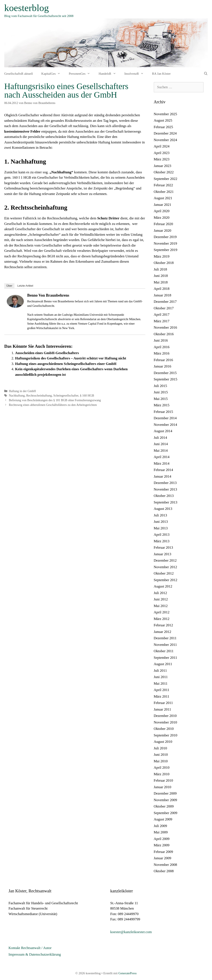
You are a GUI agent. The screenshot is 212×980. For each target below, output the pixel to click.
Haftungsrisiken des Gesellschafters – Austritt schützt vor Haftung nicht (71, 358)
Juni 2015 (161, 392)
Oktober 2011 (164, 651)
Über (9, 286)
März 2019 (162, 256)
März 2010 (162, 774)
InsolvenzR (136, 74)
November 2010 (165, 722)
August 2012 (163, 586)
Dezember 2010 (165, 716)
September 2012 (166, 580)
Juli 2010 (160, 748)
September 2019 (166, 250)
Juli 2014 (160, 438)
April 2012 (162, 612)
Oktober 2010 (164, 729)
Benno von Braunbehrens (48, 295)
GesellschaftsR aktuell (19, 74)
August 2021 (163, 198)
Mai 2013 (161, 528)
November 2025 (165, 114)
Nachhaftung (17, 395)
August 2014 (163, 431)
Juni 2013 (161, 522)
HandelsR (109, 74)
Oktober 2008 (164, 871)
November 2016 (165, 327)
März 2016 (162, 353)
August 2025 (163, 120)
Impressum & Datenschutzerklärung (35, 954)
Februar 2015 (163, 412)
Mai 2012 (161, 606)
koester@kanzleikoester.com (131, 932)
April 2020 (162, 211)
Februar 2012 (163, 625)
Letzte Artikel (25, 286)
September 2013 (166, 502)
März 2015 (162, 405)
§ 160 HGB (87, 395)
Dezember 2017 (165, 302)
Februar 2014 (163, 470)
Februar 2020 (163, 224)
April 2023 (162, 153)
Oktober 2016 (164, 334)
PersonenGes (82, 74)
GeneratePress (127, 973)
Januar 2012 (163, 632)
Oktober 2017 (164, 308)
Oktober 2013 (164, 496)
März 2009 (162, 845)
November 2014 (165, 425)
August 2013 (163, 509)
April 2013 (162, 535)
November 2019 (165, 243)
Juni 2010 (161, 755)
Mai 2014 (161, 451)
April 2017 (162, 315)
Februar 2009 (163, 852)
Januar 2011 (163, 709)
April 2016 (162, 347)
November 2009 (165, 800)
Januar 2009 (163, 858)
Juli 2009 (160, 826)
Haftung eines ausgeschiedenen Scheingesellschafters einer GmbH (66, 364)
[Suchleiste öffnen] (206, 74)
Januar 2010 (163, 787)
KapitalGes (53, 74)
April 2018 (162, 289)
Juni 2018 (161, 276)
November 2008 (165, 865)
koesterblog (27, 8)
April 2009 (162, 839)
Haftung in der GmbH (22, 391)
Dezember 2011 (165, 638)
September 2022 (166, 179)
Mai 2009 (161, 832)
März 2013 (162, 541)
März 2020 (162, 218)
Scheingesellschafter (66, 395)
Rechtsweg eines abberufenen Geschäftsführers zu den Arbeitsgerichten (53, 405)
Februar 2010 (163, 780)
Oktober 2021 (164, 192)
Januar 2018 (163, 295)
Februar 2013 (163, 547)
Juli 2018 (160, 269)
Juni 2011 (161, 677)
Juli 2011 (160, 671)
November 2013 (165, 489)
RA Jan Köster (161, 74)
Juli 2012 (160, 593)
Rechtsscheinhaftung (39, 395)
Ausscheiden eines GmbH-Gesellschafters (47, 353)
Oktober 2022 (164, 172)
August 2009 (163, 819)
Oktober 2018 (164, 263)
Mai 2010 (161, 761)
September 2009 (166, 813)
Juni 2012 (161, 599)
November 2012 (165, 567)
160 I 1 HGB (22, 177)
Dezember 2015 (165, 373)
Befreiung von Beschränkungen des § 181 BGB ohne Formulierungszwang (55, 400)
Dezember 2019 (165, 237)
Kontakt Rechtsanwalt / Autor (30, 948)
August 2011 (163, 664)
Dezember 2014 (165, 418)
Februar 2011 (163, 703)
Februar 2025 (163, 127)
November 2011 (165, 645)
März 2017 (162, 321)
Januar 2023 (163, 166)
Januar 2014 (163, 476)
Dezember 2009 (165, 793)
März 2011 (162, 696)
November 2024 (165, 140)
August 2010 (163, 742)
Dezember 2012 (165, 560)
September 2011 (165, 658)
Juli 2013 (160, 515)
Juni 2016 (161, 340)
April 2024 (162, 146)
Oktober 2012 (164, 573)
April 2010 (162, 768)
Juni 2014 (161, 444)
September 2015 (166, 379)
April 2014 (162, 457)
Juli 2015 (160, 386)
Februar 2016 (163, 360)
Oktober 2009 (164, 806)
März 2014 (162, 463)
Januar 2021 (163, 205)
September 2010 (166, 735)
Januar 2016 (163, 366)
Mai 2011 (161, 683)
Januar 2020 (163, 231)
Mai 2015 (161, 399)
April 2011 (162, 690)
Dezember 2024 (165, 133)
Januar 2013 (163, 554)
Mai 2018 (161, 282)
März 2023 (162, 159)
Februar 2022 (163, 185)
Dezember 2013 (165, 483)
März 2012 (162, 619)
